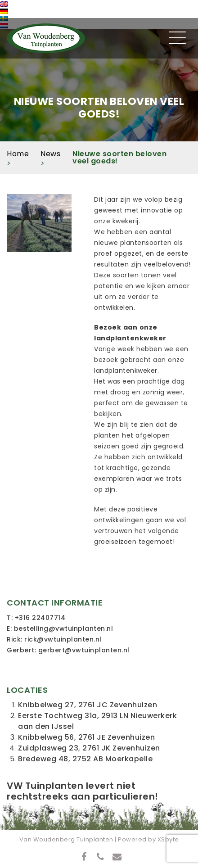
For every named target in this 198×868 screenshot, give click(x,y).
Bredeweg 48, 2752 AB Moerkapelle (85, 759)
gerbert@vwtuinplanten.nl (84, 650)
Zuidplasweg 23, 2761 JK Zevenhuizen (89, 748)
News (50, 154)
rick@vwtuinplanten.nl (63, 639)
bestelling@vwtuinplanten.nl (64, 628)
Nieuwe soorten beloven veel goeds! (119, 157)
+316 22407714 (40, 618)
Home (18, 154)
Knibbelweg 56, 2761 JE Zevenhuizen (86, 737)
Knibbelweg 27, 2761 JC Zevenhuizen (88, 705)
